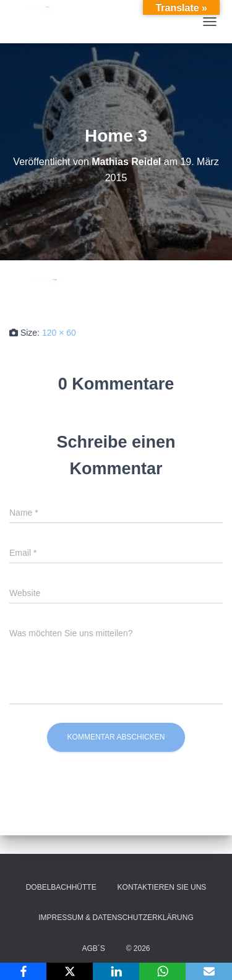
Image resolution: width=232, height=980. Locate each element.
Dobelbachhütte (61, 887)
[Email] (209, 971)
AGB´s (93, 948)
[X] (70, 971)
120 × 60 (59, 333)
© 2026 (138, 948)
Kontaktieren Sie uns (162, 887)
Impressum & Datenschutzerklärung (116, 918)
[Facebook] (23, 971)
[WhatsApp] (162, 971)
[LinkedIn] (116, 971)
